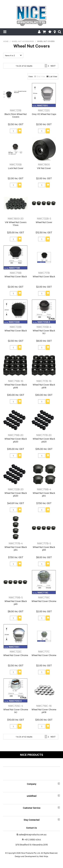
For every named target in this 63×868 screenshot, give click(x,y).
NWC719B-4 (44, 489)
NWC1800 (44, 164)
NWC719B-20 (16, 435)
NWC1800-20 (16, 218)
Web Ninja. (44, 856)
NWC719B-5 (16, 597)
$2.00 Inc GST (16, 178)
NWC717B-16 (44, 381)
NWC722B (16, 327)
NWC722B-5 (44, 218)
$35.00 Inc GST (16, 449)
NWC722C (16, 651)
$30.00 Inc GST (16, 395)
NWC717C (44, 651)
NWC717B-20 (44, 435)
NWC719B (16, 273)
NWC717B (44, 273)
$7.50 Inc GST (44, 503)
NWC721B (16, 110)
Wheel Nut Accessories (23, 41)
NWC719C (44, 597)
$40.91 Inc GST (16, 503)
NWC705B (16, 164)
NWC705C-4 (16, 706)
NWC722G (44, 110)
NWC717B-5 (44, 543)
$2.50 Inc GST (16, 124)
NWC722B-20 (16, 489)
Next (53, 66)
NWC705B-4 (44, 327)
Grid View (41, 76)
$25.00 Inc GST (16, 232)
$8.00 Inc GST (44, 341)
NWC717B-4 (16, 543)
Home (6, 41)
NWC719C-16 (44, 706)
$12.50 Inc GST (44, 232)
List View (53, 76)
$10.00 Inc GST (16, 720)
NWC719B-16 (16, 381)
